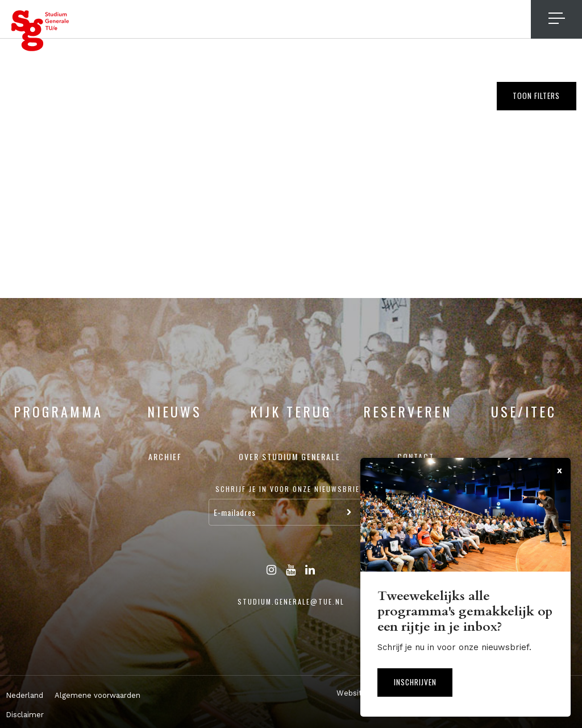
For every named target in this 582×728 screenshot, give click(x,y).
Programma (58, 411)
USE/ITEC (524, 411)
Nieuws (174, 411)
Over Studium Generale (290, 456)
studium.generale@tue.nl (291, 601)
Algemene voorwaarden (97, 695)
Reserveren (408, 411)
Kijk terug (291, 411)
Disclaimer (25, 715)
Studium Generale (40, 31)
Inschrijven (418, 681)
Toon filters (534, 97)
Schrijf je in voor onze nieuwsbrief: (291, 489)
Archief (165, 456)
